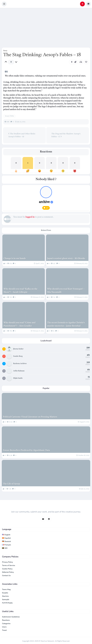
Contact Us (6, 576)
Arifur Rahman (19, 371)
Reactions (6, 620)
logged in (30, 217)
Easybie (5, 593)
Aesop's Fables (9, 116)
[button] (4, 4)
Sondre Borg (18, 356)
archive (46, 202)
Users (4, 627)
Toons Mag (6, 589)
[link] (86, 62)
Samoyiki (6, 600)
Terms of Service (9, 565)
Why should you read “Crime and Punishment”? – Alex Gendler (20, 324)
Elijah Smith (18, 378)
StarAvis (5, 596)
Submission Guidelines (11, 617)
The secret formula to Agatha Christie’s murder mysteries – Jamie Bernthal (66, 324)
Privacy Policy (7, 562)
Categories (6, 624)
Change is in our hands (15, 259)
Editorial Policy (8, 572)
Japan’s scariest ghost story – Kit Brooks (66, 259)
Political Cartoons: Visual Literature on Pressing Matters (30, 417)
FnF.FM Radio (7, 603)
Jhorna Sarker (18, 349)
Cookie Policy (7, 569)
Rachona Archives (20, 364)
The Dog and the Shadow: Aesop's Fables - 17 (66, 135)
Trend (4, 630)
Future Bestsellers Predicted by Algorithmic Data (26, 450)
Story (5, 51)
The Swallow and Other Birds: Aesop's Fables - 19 (22, 135)
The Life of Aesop (11, 484)
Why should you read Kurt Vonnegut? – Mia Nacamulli (66, 291)
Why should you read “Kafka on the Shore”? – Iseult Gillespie (20, 291)
